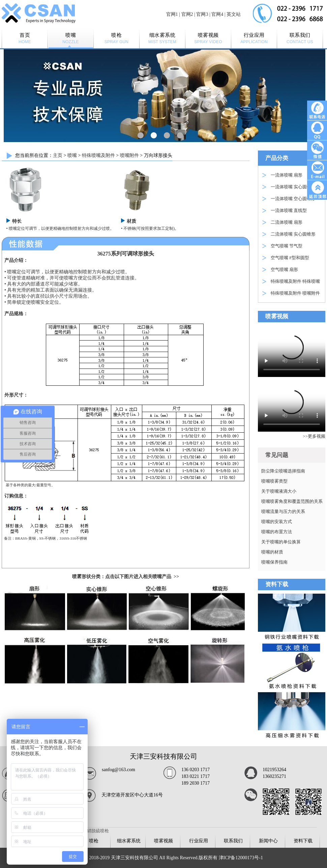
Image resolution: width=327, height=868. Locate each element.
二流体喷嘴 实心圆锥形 (293, 234)
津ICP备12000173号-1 (241, 858)
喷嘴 (72, 155)
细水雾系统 (129, 841)
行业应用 (199, 841)
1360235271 (274, 776)
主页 (58, 155)
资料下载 (303, 841)
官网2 (187, 14)
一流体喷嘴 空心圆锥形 (293, 199)
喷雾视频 (163, 841)
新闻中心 (268, 841)
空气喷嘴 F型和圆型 (290, 258)
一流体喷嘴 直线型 (289, 210)
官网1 (172, 14)
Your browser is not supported (292, 351)
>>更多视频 (314, 436)
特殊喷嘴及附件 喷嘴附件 (295, 293)
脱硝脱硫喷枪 (96, 831)
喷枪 (94, 841)
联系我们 (233, 841)
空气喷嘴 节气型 (287, 246)
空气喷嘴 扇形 (284, 269)
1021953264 (274, 770)
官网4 (217, 14)
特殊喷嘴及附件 (98, 155)
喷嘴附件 (129, 155)
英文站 (234, 14)
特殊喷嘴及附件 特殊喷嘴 (295, 281)
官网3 (202, 14)
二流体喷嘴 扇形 (287, 222)
